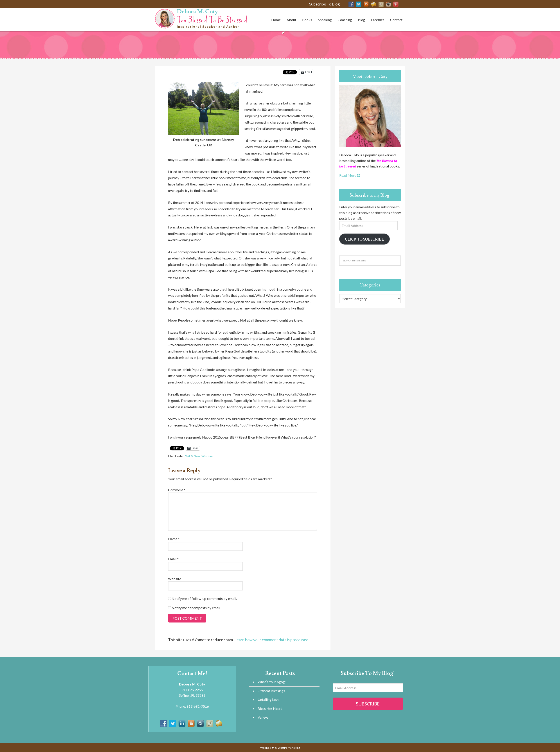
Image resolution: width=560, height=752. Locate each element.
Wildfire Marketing (289, 748)
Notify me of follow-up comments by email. (204, 598)
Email (173, 559)
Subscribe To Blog (324, 4)
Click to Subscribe (364, 239)
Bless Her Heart (270, 708)
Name (174, 539)
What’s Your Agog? (272, 682)
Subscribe (368, 704)
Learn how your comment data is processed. (272, 640)
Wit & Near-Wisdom (199, 456)
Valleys (263, 717)
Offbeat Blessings (271, 691)
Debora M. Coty (197, 12)
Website (175, 579)
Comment (177, 490)
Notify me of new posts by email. (196, 608)
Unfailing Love (268, 699)
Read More (350, 175)
